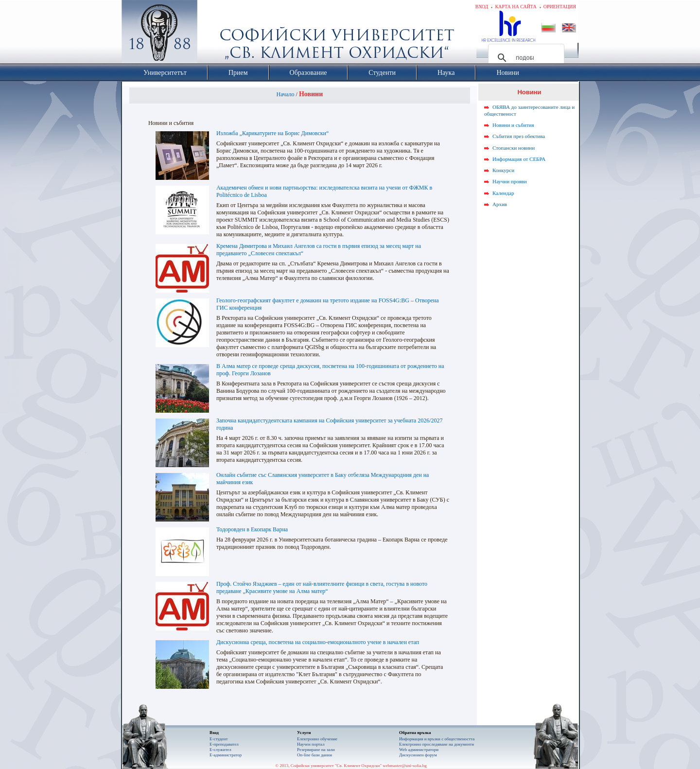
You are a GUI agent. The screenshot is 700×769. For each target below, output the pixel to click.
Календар (503, 193)
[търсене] (525, 58)
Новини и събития (513, 125)
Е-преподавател (224, 744)
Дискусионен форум (418, 755)
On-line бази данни (315, 755)
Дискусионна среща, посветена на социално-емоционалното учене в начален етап (318, 642)
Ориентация (560, 7)
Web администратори (419, 750)
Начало (286, 94)
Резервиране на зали (316, 750)
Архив (500, 204)
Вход (482, 7)
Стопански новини (514, 148)
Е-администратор (226, 755)
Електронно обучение (317, 739)
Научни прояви (510, 181)
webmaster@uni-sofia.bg (405, 766)
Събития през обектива (519, 136)
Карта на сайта (516, 7)
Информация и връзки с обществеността (437, 739)
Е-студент (219, 739)
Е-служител (220, 750)
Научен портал (311, 744)
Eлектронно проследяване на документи (437, 744)
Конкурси (503, 170)
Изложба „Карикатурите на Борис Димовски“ (272, 133)
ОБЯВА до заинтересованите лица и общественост (529, 110)
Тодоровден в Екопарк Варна (252, 529)
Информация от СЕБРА (519, 159)
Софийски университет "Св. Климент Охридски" (214, 34)
